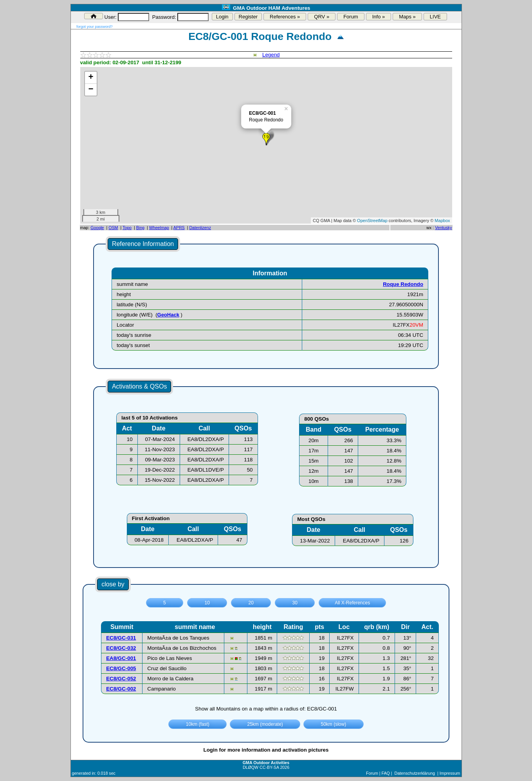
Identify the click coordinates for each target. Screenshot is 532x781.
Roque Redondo (403, 284)
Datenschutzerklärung (415, 773)
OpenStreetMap (372, 221)
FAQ (385, 773)
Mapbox (442, 221)
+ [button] (91, 78)
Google (97, 228)
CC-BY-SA (269, 767)
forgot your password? (94, 27)
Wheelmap (159, 228)
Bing (140, 228)
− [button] (91, 90)
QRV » (322, 17)
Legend (271, 55)
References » (285, 17)
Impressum (450, 773)
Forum (351, 17)
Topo (127, 228)
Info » (379, 17)
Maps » (407, 17)
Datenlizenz (200, 228)
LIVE (435, 17)
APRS (179, 228)
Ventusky (443, 228)
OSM (113, 228)
